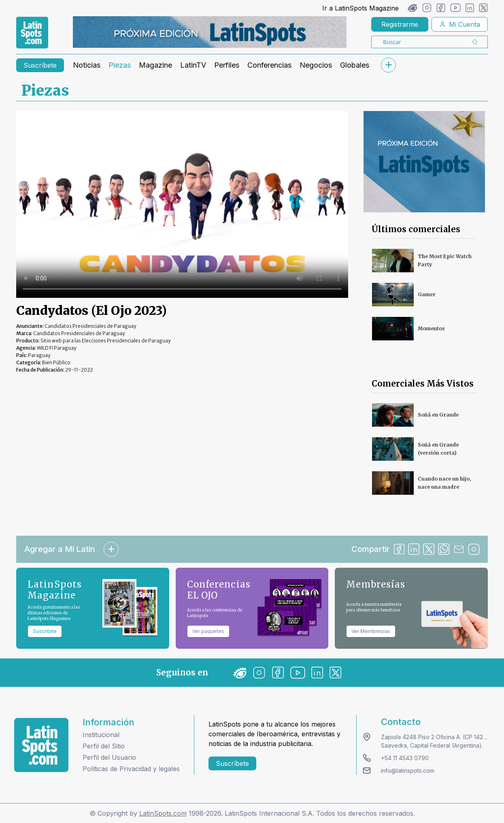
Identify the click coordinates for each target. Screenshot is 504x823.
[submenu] (388, 65)
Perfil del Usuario (109, 757)
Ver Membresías (371, 631)
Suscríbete (40, 65)
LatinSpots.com (163, 813)
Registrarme (400, 24)
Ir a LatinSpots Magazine (360, 8)
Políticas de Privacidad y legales (131, 769)
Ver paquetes (208, 631)
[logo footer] (41, 745)
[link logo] (32, 33)
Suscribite (45, 631)
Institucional (101, 735)
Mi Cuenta (460, 24)
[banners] (210, 32)
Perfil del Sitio (104, 746)
